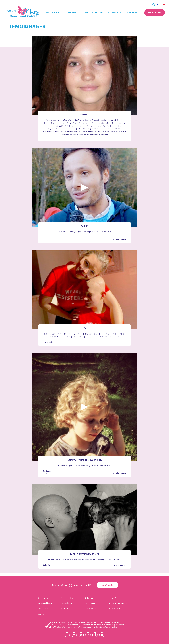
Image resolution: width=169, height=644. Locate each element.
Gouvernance (114, 609)
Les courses (71, 13)
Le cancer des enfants (92, 13)
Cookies (41, 614)
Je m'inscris (107, 585)
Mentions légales (45, 603)
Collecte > (47, 472)
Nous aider (132, 13)
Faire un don (155, 13)
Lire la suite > (49, 342)
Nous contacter (44, 598)
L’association (53, 13)
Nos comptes (67, 598)
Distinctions (90, 598)
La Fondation (90, 609)
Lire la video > (120, 239)
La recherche (115, 13)
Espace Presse (114, 598)
